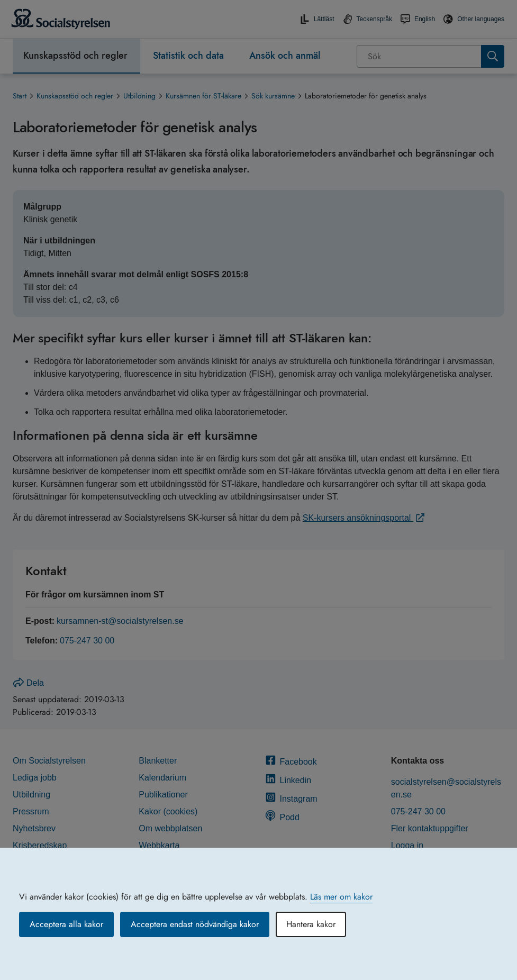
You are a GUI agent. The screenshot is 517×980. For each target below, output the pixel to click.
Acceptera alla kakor (66, 924)
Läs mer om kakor (341, 897)
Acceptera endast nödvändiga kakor (195, 924)
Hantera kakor (311, 924)
